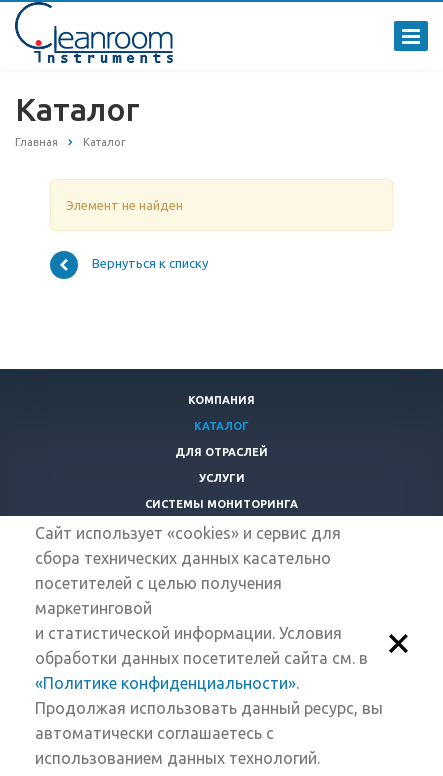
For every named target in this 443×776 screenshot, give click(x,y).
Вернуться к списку (129, 265)
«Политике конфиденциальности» (165, 683)
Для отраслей (221, 452)
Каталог (221, 426)
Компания (221, 400)
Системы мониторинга (221, 504)
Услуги (222, 478)
